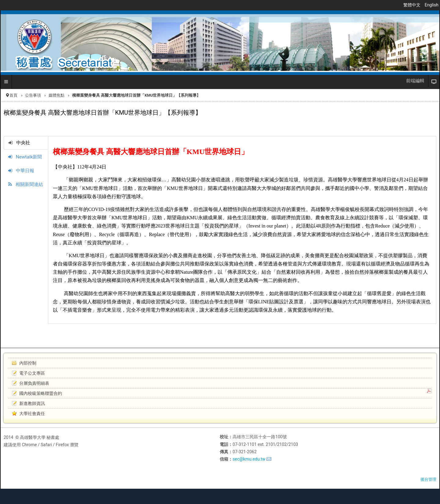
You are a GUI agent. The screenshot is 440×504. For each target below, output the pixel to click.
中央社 (19, 143)
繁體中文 (412, 5)
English (432, 5)
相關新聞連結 (26, 184)
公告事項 (33, 95)
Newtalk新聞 (25, 157)
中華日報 (21, 171)
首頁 (13, 95)
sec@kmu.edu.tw (249, 459)
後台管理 (428, 479)
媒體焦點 (57, 95)
